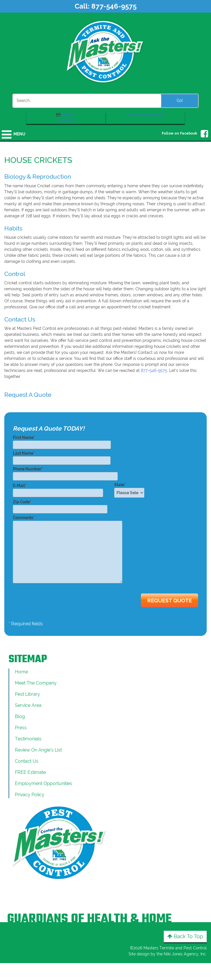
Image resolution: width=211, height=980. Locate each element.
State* (131, 490)
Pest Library (27, 694)
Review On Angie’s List (38, 750)
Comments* (68, 550)
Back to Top (185, 936)
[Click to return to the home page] (106, 51)
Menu (19, 134)
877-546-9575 (114, 6)
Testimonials (28, 739)
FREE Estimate (30, 772)
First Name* (62, 441)
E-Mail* (58, 489)
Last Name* (62, 457)
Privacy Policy (30, 795)
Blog (20, 716)
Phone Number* (65, 473)
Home (21, 672)
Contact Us (27, 761)
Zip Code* (60, 505)
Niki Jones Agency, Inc (185, 954)
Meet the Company (36, 683)
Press (21, 728)
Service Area (28, 705)
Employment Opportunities (44, 783)
